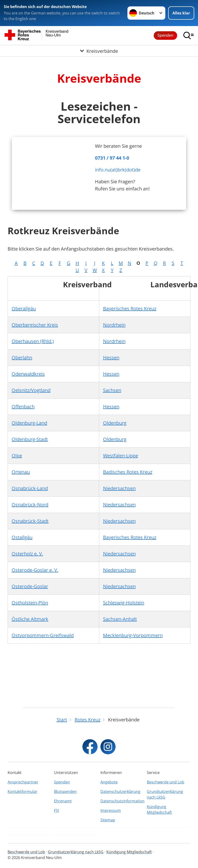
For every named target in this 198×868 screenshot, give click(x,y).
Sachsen (112, 390)
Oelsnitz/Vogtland (31, 390)
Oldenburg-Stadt (30, 439)
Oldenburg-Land (29, 423)
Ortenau (21, 472)
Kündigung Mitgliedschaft (159, 810)
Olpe (17, 456)
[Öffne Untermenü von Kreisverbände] (99, 51)
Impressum (111, 810)
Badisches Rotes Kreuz (128, 472)
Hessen (111, 358)
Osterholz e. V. (27, 554)
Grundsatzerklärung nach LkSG (165, 794)
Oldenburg (115, 423)
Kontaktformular (22, 792)
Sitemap (108, 820)
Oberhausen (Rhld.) (33, 341)
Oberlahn (22, 358)
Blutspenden (65, 792)
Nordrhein (114, 325)
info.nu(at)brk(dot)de (118, 170)
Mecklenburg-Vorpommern (133, 635)
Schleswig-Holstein (124, 603)
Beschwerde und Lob (166, 782)
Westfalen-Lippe (121, 456)
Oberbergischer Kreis (35, 325)
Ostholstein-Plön (30, 603)
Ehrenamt (63, 801)
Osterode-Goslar (30, 586)
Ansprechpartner (23, 782)
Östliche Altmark (30, 619)
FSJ (56, 810)
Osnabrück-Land (30, 488)
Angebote (109, 782)
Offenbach (23, 407)
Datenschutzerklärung (120, 792)
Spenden (165, 35)
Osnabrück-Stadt (30, 521)
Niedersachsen (119, 488)
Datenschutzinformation (122, 801)
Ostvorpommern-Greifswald (43, 635)
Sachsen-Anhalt (120, 619)
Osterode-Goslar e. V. (35, 570)
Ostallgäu (22, 537)
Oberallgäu (24, 308)
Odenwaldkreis (28, 374)
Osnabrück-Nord (30, 505)
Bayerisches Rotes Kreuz (130, 308)
